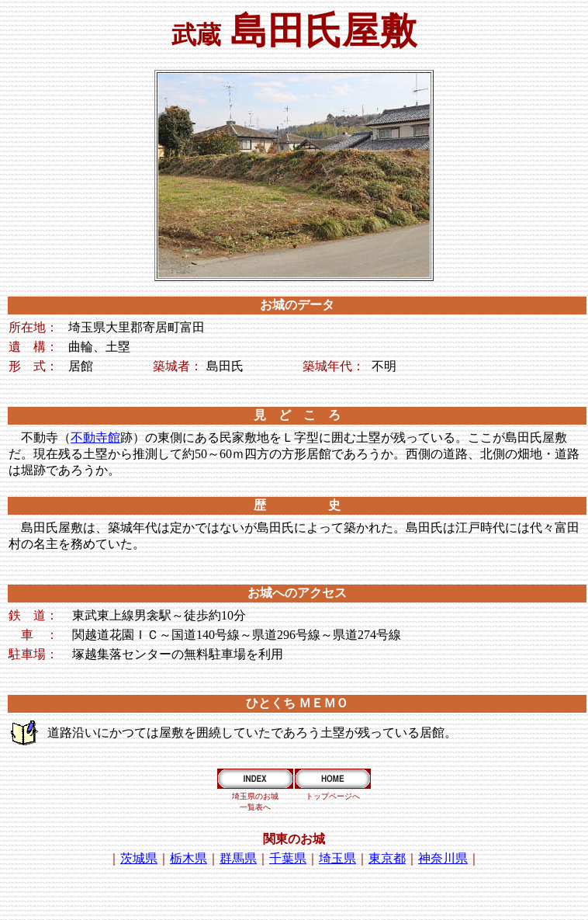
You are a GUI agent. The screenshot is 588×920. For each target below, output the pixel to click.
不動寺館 (95, 437)
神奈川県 (443, 858)
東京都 (387, 858)
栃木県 (189, 858)
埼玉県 (337, 858)
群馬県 (238, 858)
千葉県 (288, 858)
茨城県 (139, 858)
